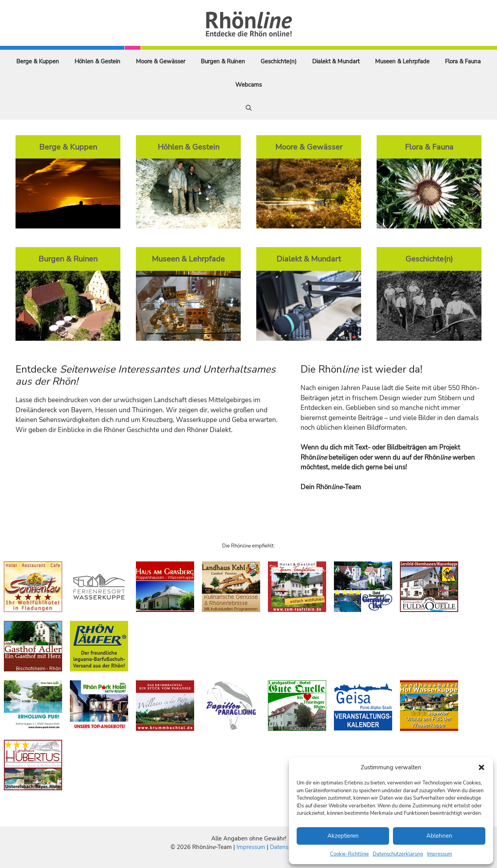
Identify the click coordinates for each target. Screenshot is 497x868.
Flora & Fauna (463, 61)
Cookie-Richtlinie (349, 854)
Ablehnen (439, 836)
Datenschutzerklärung (398, 854)
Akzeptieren (343, 836)
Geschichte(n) (279, 61)
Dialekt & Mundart (336, 61)
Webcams (248, 85)
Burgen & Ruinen (223, 61)
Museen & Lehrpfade (402, 61)
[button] (481, 767)
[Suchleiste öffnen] (249, 108)
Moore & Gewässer (161, 61)
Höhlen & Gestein (97, 61)
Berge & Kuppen (38, 61)
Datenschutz (286, 847)
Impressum (440, 854)
